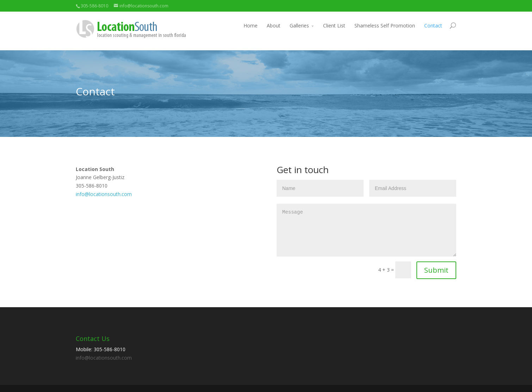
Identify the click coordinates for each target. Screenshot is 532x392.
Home (250, 26)
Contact (433, 26)
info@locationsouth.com (104, 194)
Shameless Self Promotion (385, 26)
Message (366, 230)
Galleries (299, 26)
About (274, 26)
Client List (334, 26)
